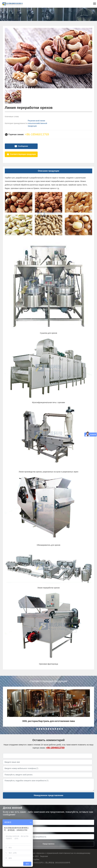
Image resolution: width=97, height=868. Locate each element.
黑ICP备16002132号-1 (36, 863)
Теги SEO (35, 856)
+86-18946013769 (55, 748)
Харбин (36, 859)
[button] (35, 729)
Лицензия (44, 856)
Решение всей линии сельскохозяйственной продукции (37, 123)
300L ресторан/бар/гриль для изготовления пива (49, 721)
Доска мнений (13, 808)
